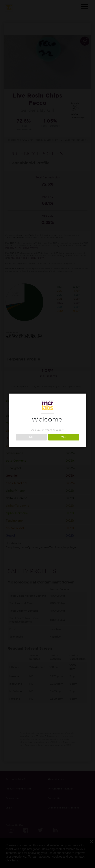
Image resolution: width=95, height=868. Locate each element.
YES (64, 437)
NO (31, 437)
